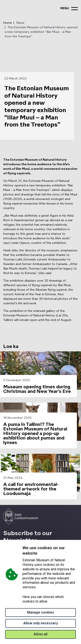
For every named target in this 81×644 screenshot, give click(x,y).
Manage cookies (41, 612)
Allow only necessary (41, 623)
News (20, 23)
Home (8, 23)
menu (65, 9)
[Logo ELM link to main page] (21, 516)
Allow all (40, 634)
